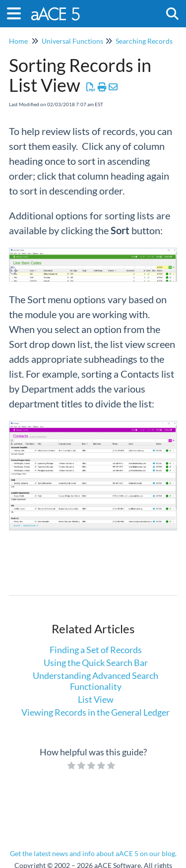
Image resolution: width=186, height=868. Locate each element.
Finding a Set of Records (96, 650)
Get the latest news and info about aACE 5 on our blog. (93, 853)
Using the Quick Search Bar (96, 663)
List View (96, 699)
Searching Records (144, 41)
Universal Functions (72, 41)
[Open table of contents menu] (17, 12)
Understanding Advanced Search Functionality (95, 681)
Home (18, 41)
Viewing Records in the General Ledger (95, 712)
